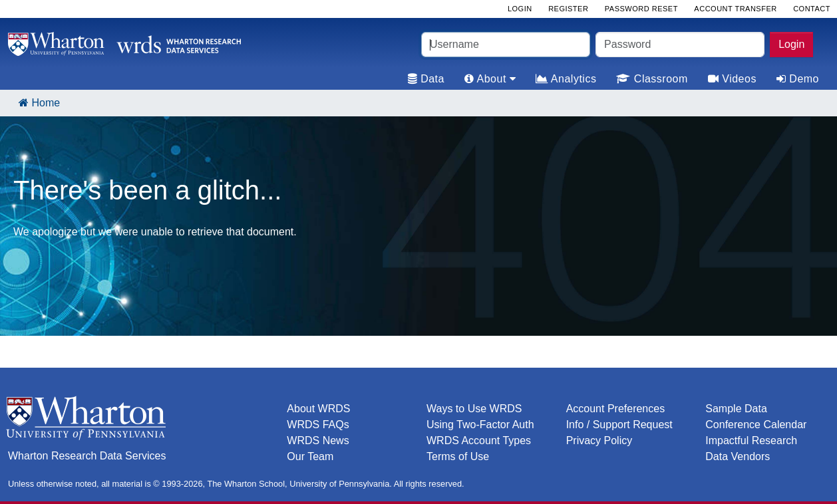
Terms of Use (458, 456)
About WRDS (318, 409)
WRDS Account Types (479, 441)
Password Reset (641, 9)
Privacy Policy (599, 441)
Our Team (310, 456)
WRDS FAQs (318, 425)
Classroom (652, 79)
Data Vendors (738, 456)
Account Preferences (616, 409)
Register (568, 9)
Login (791, 44)
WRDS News (318, 441)
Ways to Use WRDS (474, 409)
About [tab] (490, 79)
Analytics (566, 79)
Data (426, 79)
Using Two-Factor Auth (480, 425)
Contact (812, 9)
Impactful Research (751, 441)
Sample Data (736, 409)
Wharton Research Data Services (87, 456)
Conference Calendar (756, 425)
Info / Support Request (619, 425)
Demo (798, 79)
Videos (732, 79)
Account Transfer (735, 9)
